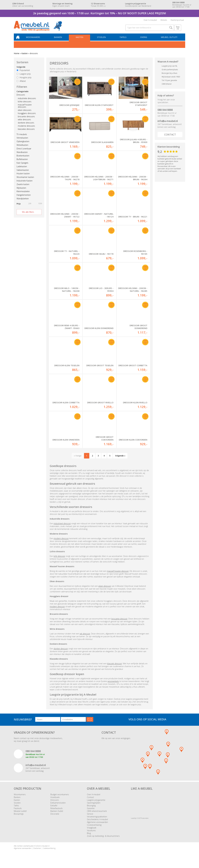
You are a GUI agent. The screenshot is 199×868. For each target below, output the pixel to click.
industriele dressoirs (27, 101)
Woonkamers (35, 40)
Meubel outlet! (169, 40)
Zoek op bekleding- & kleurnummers (103, 839)
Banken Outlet (57, 815)
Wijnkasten (21, 191)
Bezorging (91, 809)
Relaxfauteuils (57, 812)
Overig (144, 40)
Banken (60, 40)
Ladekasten (22, 169)
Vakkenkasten (23, 173)
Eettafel (54, 809)
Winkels (164, 20)
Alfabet (21, 84)
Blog (89, 837)
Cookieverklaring (94, 828)
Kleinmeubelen (23, 194)
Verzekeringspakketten (97, 820)
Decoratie (55, 817)
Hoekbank (55, 801)
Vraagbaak (92, 831)
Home (17, 56)
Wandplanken (23, 202)
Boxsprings (19, 817)
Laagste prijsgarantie (96, 803)
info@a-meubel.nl (168, 124)
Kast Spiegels (22, 166)
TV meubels (22, 137)
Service (90, 817)
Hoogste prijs (24, 80)
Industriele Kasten (25, 184)
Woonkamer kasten (25, 180)
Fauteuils (18, 812)
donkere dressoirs (26, 126)
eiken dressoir (105, 589)
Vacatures (91, 834)
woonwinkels (113, 685)
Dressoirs (21, 98)
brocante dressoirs (26, 119)
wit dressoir (85, 637)
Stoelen (102, 40)
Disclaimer (37, 852)
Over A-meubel (150, 20)
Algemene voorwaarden (97, 826)
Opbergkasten (23, 144)
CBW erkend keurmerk (97, 815)
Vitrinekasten (22, 141)
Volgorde (21, 70)
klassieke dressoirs (26, 132)
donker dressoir (61, 652)
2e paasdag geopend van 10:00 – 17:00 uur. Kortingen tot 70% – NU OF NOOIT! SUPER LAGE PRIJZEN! (100, 13)
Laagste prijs (24, 77)
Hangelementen (24, 198)
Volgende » (120, 459)
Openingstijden (94, 806)
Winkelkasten (22, 148)
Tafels (124, 40)
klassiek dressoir (114, 667)
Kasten (81, 40)
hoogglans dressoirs (27, 116)
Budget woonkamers (60, 798)
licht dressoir (59, 559)
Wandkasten (22, 155)
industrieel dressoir (62, 527)
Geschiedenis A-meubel (97, 823)
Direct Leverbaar (24, 152)
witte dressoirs (24, 123)
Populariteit (23, 73)
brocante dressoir (119, 622)
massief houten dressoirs (25, 109)
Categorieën (23, 94)
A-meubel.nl (45, 849)
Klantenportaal (177, 20)
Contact (170, 137)
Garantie (91, 812)
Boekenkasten (23, 159)
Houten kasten (23, 177)
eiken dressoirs (25, 113)
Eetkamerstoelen (58, 806)
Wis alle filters (28, 215)
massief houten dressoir (118, 574)
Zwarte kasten (23, 187)
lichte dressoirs (25, 104)
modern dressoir (61, 542)
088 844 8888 (165, 113)
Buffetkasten (22, 162)
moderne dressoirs (26, 129)
